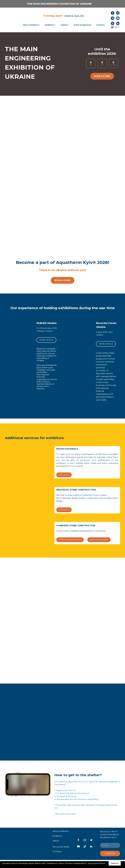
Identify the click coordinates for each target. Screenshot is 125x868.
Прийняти (115, 863)
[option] (114, 27)
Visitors (64, 25)
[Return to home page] (11, 20)
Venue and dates (61, 847)
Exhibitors (50, 25)
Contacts (100, 25)
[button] (113, 13)
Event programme (83, 25)
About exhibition (61, 831)
